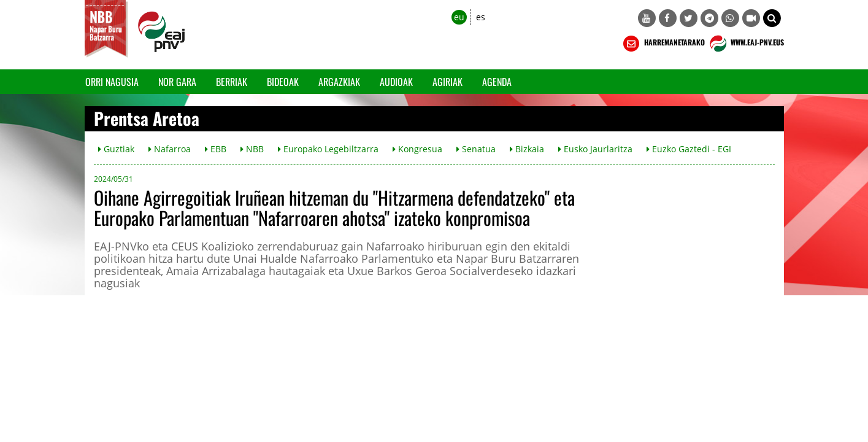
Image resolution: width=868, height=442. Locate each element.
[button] (772, 18)
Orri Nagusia (112, 82)
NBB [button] (252, 149)
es (481, 17)
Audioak (396, 82)
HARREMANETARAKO (663, 44)
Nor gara (177, 82)
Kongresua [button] (417, 149)
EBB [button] (216, 149)
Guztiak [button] (116, 149)
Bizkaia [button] (527, 149)
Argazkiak (339, 82)
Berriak (232, 82)
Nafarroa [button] (170, 149)
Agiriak (447, 82)
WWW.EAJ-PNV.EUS (746, 44)
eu (459, 17)
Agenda (497, 82)
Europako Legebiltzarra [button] (328, 149)
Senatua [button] (476, 149)
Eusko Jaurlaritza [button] (595, 149)
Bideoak (283, 82)
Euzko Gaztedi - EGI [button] (689, 149)
